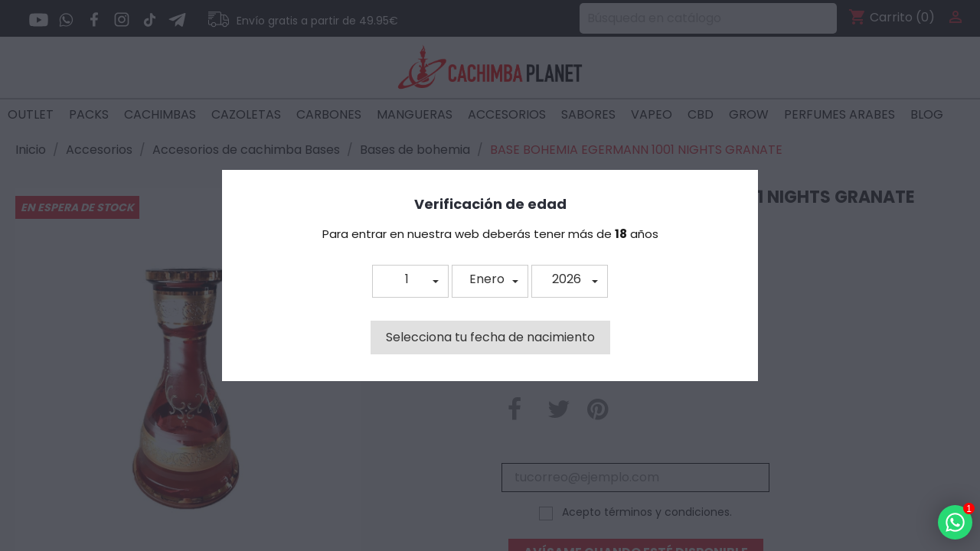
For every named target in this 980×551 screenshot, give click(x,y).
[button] (410, 281)
